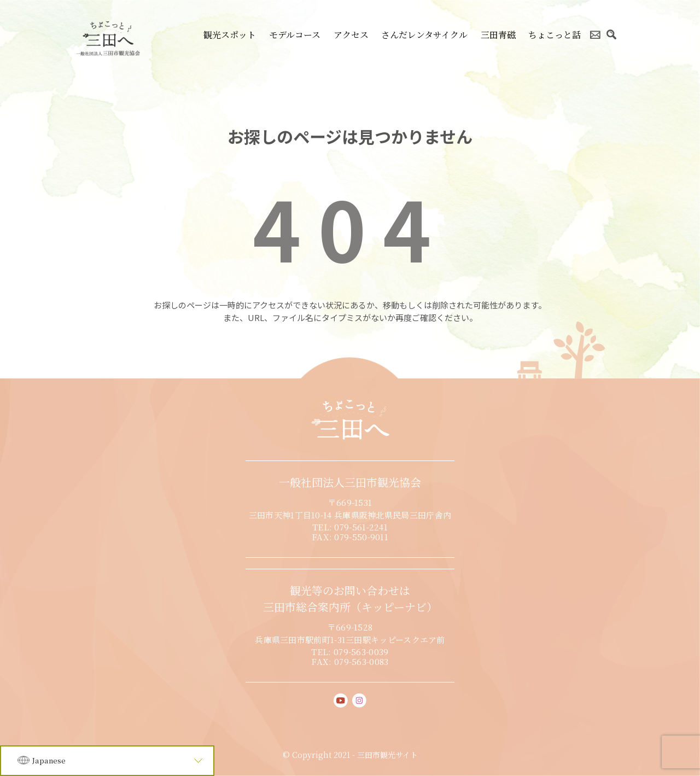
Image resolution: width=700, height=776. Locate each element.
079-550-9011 (361, 537)
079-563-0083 (361, 661)
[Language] (107, 761)
